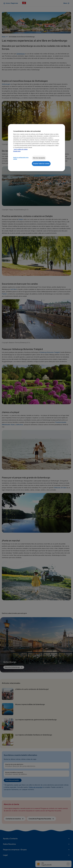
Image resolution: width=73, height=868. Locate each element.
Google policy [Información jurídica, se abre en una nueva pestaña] (17, 151)
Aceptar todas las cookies (41, 164)
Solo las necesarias (39, 158)
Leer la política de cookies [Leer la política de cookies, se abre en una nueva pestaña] (21, 149)
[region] (36, 148)
